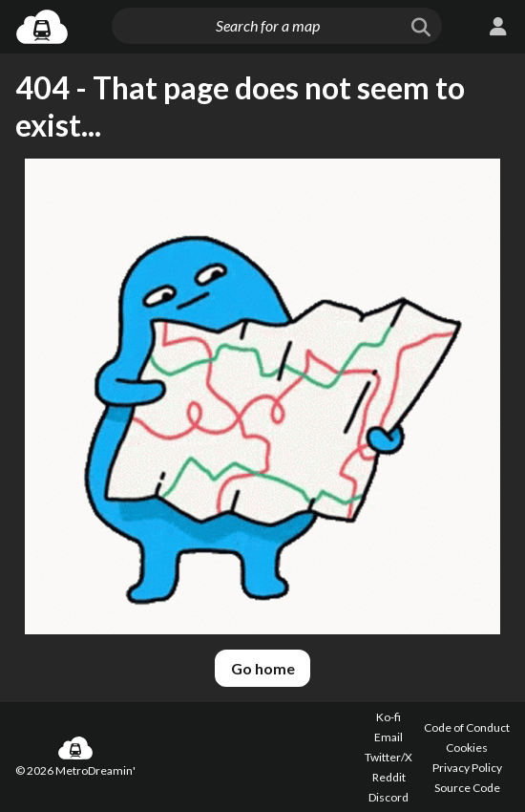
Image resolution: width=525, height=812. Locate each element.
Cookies (467, 748)
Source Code (467, 788)
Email (388, 737)
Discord (388, 797)
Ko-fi (388, 717)
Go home (263, 668)
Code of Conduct (467, 727)
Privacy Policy (467, 768)
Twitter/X (388, 757)
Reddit (389, 777)
